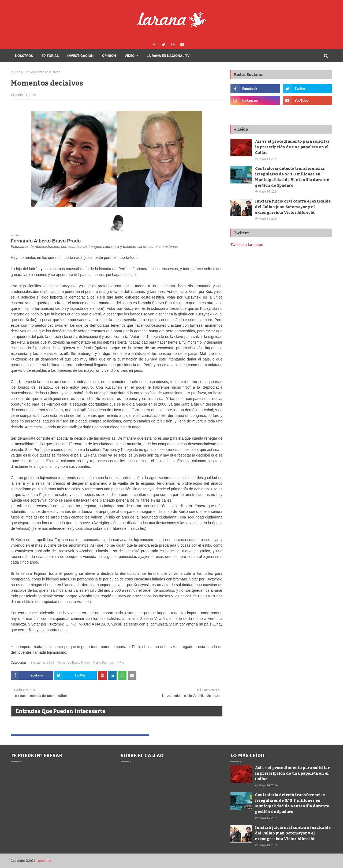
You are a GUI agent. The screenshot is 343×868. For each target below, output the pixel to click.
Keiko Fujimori (104, 663)
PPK (24, 72)
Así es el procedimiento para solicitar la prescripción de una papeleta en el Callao (292, 147)
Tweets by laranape (247, 245)
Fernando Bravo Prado (74, 663)
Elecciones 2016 (42, 663)
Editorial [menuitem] (50, 56)
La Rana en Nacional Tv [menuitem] (168, 56)
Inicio (15, 72)
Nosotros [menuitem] (24, 56)
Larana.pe (44, 861)
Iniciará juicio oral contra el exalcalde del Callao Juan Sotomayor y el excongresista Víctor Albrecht (293, 207)
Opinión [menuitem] (109, 56)
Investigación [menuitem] (80, 56)
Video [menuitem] (130, 56)
